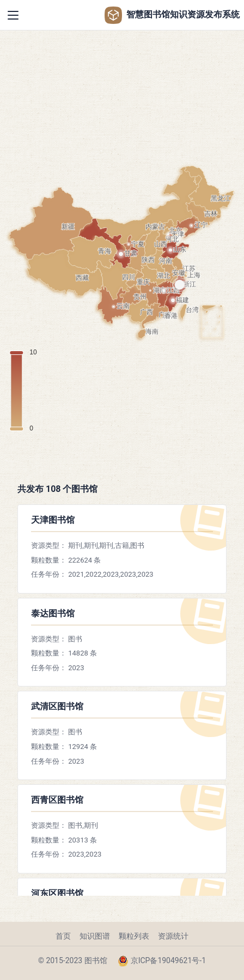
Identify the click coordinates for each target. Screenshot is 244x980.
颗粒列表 (134, 936)
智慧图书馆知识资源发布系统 (172, 15)
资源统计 (173, 936)
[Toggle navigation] (13, 15)
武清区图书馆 (57, 706)
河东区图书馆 (57, 893)
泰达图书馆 (53, 613)
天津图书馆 (53, 520)
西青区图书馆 (57, 800)
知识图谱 (95, 936)
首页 (63, 936)
